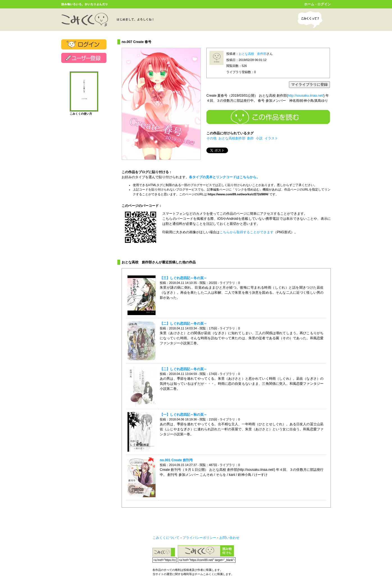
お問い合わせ (229, 538)
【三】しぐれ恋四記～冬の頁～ (183, 278)
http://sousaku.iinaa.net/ (306, 96)
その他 (211, 138)
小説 (259, 138)
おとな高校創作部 (232, 138)
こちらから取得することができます (247, 232)
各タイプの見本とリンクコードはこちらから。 (224, 177)
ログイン (324, 4)
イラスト (271, 138)
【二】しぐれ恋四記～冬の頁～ (183, 324)
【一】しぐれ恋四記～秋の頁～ (183, 415)
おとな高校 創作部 (253, 54)
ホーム (309, 4)
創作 (250, 138)
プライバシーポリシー (199, 538)
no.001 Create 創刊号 (176, 460)
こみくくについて (166, 538)
